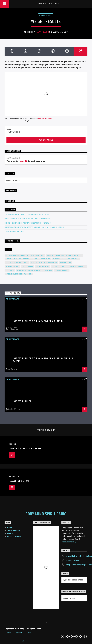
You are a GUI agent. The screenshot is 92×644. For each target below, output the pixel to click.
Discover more (69, 542)
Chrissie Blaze (26, 259)
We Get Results (46, 16)
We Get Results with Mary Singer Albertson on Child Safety (43, 360)
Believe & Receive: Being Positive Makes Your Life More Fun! (28, 223)
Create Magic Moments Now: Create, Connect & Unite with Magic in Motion (34, 227)
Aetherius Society (36, 255)
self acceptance (78, 266)
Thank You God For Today (14, 231)
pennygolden (42, 32)
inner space (58, 259)
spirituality (34, 270)
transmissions (62, 270)
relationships (42, 266)
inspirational (73, 259)
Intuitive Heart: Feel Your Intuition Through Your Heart (27, 219)
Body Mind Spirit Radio (48, 4)
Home (10, 527)
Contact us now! (14, 536)
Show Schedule (14, 530)
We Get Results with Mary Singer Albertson (39, 321)
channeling (11, 259)
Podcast (20, 632)
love (26, 263)
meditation (36, 263)
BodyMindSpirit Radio (45, 118)
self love (10, 270)
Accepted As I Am (20, 481)
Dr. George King (43, 259)
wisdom (28, 274)
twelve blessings (14, 274)
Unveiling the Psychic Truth (26, 449)
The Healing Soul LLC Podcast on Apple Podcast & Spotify (27, 215)
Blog (30, 632)
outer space (28, 266)
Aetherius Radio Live (15, 255)
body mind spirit (74, 255)
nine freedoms (12, 266)
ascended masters (55, 255)
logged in (23, 161)
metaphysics (65, 263)
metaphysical (51, 263)
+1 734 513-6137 (72, 560)
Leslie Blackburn (14, 263)
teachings (47, 270)
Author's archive (46, 140)
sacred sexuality (60, 266)
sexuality (21, 270)
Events (10, 533)
